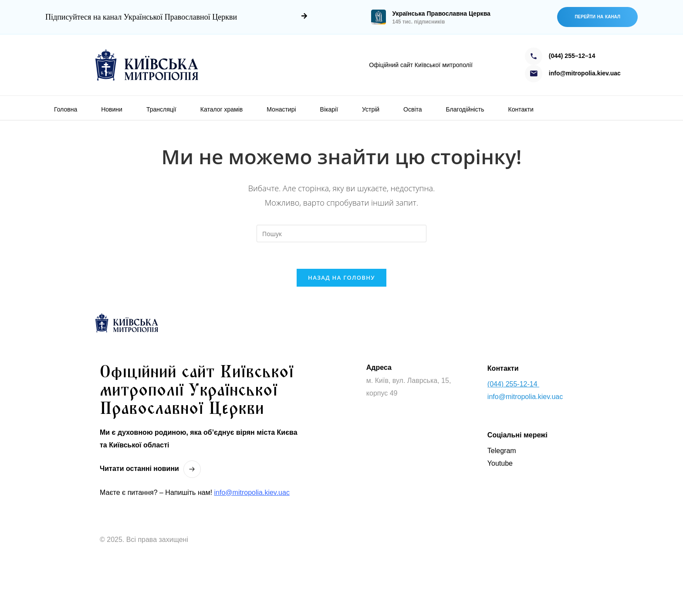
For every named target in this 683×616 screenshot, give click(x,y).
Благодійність (465, 109)
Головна (66, 109)
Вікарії (329, 109)
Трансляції (161, 109)
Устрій (371, 109)
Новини (112, 109)
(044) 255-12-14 (513, 384)
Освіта (413, 109)
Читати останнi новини (139, 469)
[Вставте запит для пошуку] (341, 234)
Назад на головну (341, 278)
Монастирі (281, 109)
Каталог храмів (222, 109)
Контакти (521, 109)
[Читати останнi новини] (192, 469)
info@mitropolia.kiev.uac (252, 492)
